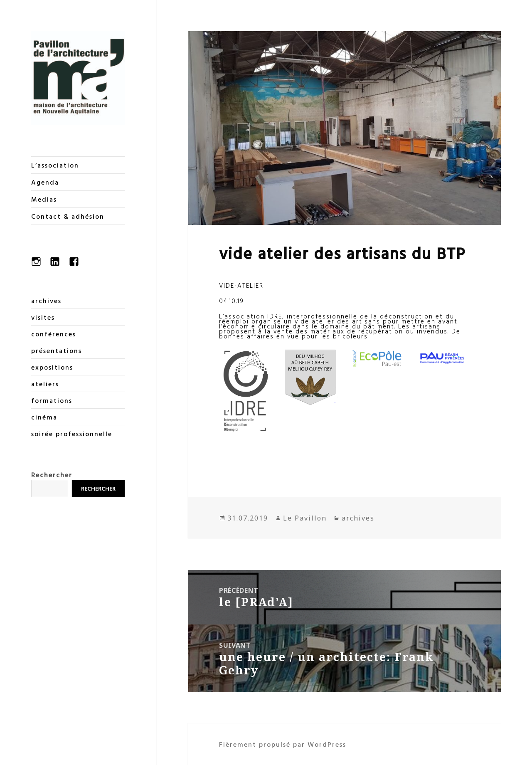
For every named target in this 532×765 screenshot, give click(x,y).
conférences (54, 334)
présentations (57, 350)
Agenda (45, 182)
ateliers (45, 384)
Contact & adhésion (68, 216)
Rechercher (52, 475)
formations (52, 400)
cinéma (44, 417)
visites (43, 317)
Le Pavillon (305, 518)
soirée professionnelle (72, 434)
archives (46, 301)
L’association (55, 165)
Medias (44, 199)
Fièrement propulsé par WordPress (283, 744)
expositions (52, 367)
